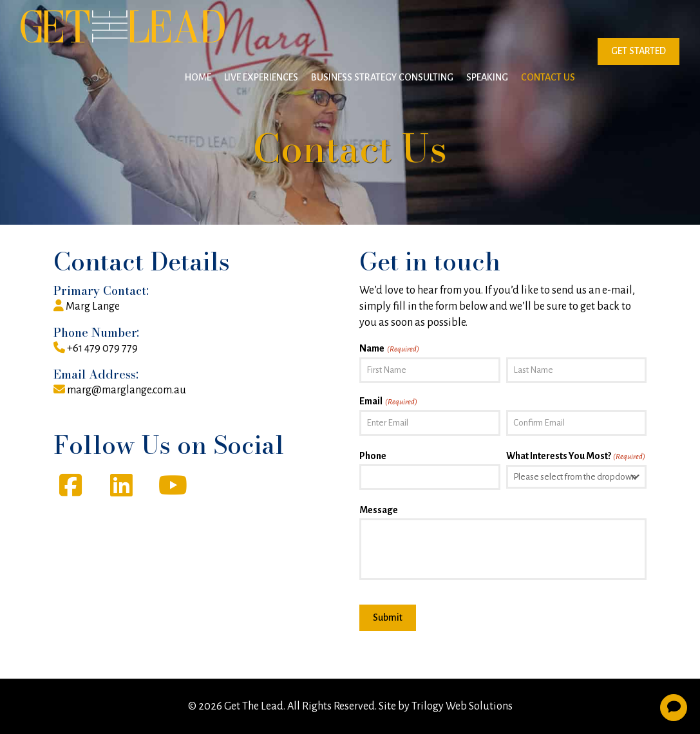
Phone (373, 456)
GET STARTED (639, 51)
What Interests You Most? (576, 457)
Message (379, 510)
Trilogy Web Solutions (462, 706)
